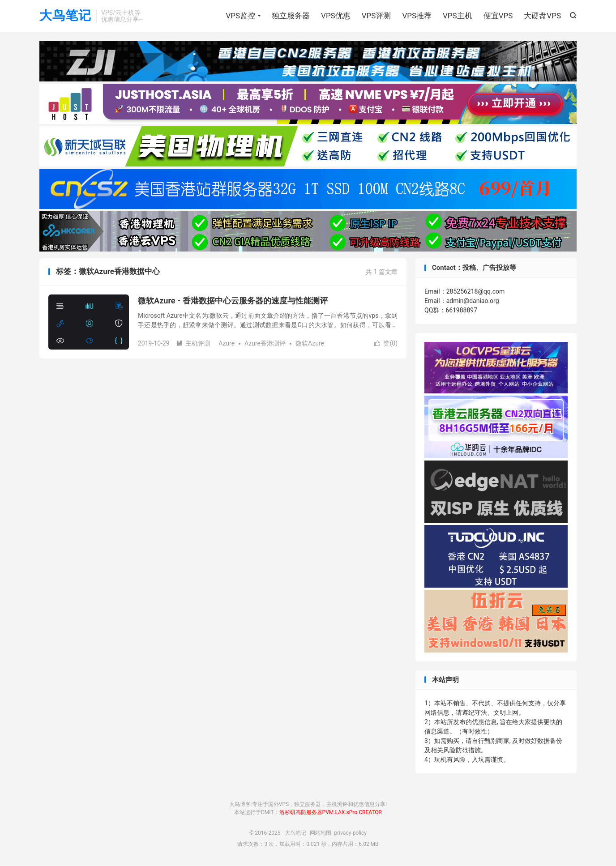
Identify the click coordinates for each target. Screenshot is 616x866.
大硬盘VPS (542, 16)
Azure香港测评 (265, 343)
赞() (386, 343)
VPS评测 (376, 16)
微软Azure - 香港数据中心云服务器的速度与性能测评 (233, 301)
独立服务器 (291, 16)
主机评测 (193, 343)
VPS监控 (240, 16)
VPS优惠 (336, 16)
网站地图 (321, 833)
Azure (227, 343)
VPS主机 (458, 16)
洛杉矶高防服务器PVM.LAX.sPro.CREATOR (331, 812)
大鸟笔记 (65, 16)
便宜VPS (498, 16)
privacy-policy (350, 833)
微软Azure (310, 343)
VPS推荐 (417, 16)
